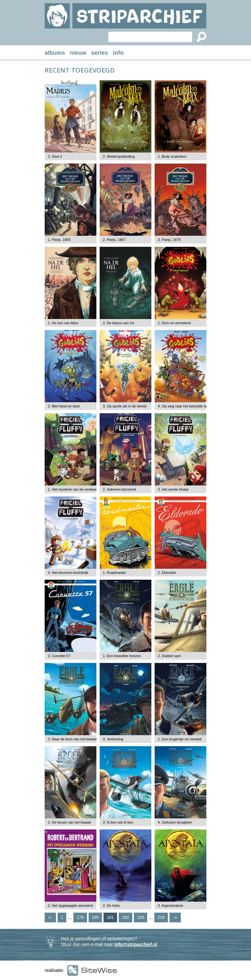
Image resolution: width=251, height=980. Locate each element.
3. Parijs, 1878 (169, 240)
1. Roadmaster (115, 573)
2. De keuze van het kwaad (69, 822)
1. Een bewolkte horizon (122, 656)
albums (55, 53)
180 (95, 917)
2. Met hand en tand (64, 406)
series (100, 53)
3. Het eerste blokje (173, 489)
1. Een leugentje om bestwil (180, 739)
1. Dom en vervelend (174, 323)
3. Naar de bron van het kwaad (72, 739)
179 (80, 917)
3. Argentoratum (170, 906)
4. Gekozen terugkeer (175, 822)
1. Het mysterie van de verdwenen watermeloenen (87, 489)
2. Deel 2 (55, 156)
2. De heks (111, 906)
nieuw (78, 53)
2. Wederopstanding (119, 156)
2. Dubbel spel (169, 656)
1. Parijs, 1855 (59, 240)
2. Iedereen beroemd (119, 489)
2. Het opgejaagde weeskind (70, 906)
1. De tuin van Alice (63, 323)
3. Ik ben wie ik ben (118, 822)
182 (125, 917)
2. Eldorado (167, 573)
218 (161, 917)
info (118, 53)
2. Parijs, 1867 (114, 240)
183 (141, 917)
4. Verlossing (113, 739)
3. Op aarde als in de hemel (125, 406)
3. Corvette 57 (59, 656)
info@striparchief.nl (136, 944)
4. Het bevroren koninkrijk (68, 573)
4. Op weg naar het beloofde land (184, 406)
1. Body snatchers (172, 156)
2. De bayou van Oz (119, 323)
